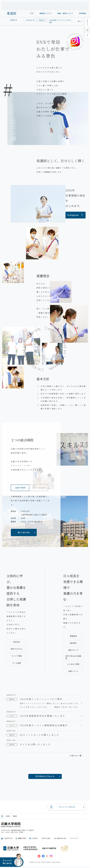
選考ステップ (73, 650)
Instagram (75, 215)
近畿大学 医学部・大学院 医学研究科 (30, 850)
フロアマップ (41, 3)
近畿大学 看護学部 (49, 850)
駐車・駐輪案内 (62, 3)
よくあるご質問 (73, 664)
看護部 (12, 13)
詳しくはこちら (24, 532)
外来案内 (48, 7)
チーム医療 (17, 663)
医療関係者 (73, 7)
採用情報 (83, 7)
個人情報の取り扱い (60, 840)
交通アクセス (22, 840)
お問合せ (82, 3)
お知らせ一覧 (76, 756)
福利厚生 (73, 643)
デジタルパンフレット (45, 777)
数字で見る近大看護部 (73, 657)
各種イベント (73, 671)
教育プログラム (17, 649)
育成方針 (17, 642)
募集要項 (73, 636)
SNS (30, 3)
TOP (32, 13)
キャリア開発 (17, 656)
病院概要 (39, 7)
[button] (79, 21)
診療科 (64, 7)
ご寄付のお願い (46, 840)
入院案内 (57, 7)
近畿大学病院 (20, 490)
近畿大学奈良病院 (39, 490)
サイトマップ (74, 840)
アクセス (51, 3)
